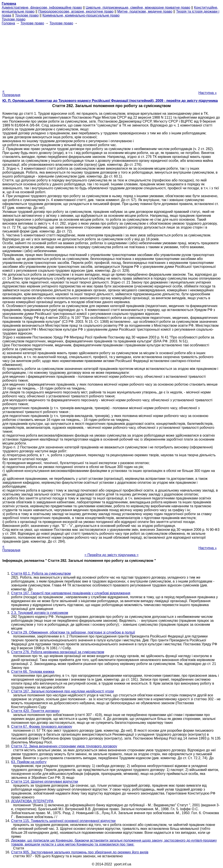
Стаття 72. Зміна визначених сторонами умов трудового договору (64, 746)
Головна (8, 23)
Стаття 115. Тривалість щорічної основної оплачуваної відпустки (63, 821)
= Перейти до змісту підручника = (112, 555)
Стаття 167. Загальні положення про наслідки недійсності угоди (63, 691)
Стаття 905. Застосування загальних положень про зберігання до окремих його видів (80, 852)
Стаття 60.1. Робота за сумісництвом (41, 573)
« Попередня (11, 93)
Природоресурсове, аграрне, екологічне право (76, 11)
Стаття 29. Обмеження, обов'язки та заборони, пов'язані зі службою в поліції (73, 632)
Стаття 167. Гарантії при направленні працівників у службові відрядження (71, 593)
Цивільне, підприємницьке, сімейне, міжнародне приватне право (138, 8)
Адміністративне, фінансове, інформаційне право (42, 8)
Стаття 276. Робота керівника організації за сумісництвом (58, 652)
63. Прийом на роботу (29, 762)
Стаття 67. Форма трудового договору (42, 727)
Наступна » (208, 93)
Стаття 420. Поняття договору (35, 711)
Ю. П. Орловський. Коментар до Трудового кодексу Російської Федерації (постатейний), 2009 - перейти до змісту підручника (110, 101)
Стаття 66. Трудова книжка (33, 672)
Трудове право (27, 15)
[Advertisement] (111, 56)
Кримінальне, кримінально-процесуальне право (81, 15)
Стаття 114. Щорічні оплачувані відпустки (45, 782)
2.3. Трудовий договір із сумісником (40, 613)
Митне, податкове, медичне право (145, 11)
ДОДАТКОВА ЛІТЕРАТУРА (32, 801)
